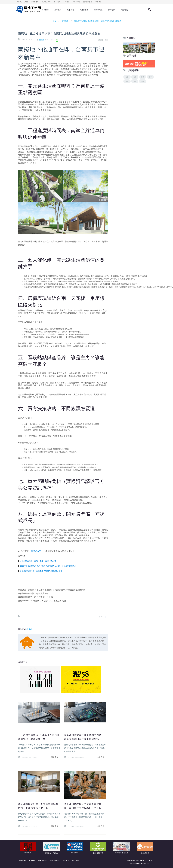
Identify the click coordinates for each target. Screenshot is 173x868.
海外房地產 (93, 10)
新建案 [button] (26, 2)
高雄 (143, 81)
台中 (150, 77)
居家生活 (80, 10)
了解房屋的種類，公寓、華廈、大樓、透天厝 (38, 561)
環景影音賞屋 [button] (47, 2)
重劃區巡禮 (106, 10)
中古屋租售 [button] (77, 2)
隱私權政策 (43, 860)
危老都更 (131, 10)
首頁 (54, 21)
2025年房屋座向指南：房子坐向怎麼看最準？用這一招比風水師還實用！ (49, 566)
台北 (127, 77)
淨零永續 (119, 10)
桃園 (135, 77)
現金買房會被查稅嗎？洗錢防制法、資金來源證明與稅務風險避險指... (84, 739)
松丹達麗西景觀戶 (89, 287)
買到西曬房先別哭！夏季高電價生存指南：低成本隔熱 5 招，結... (38, 808)
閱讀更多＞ (56, 757)
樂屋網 (44, 40)
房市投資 (68, 10)
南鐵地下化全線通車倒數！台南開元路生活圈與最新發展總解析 (57, 590)
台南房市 (61, 72)
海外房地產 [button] (36, 2)
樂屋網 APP (36, 551)
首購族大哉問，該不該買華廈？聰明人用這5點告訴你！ (42, 571)
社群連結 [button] (99, 2)
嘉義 (127, 81)
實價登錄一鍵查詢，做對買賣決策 (33, 593)
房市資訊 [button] (58, 2)
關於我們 (23, 860)
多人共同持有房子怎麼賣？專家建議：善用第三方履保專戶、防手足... (84, 808)
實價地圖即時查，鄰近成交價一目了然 (35, 597)
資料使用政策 (55, 860)
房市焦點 (56, 10)
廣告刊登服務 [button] (88, 2)
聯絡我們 (75, 860)
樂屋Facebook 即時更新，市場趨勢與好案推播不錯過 (42, 601)
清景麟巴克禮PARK (128, 287)
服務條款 (32, 860)
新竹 (143, 77)
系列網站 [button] (67, 2)
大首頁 (19, 2)
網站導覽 (66, 860)
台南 (135, 81)
